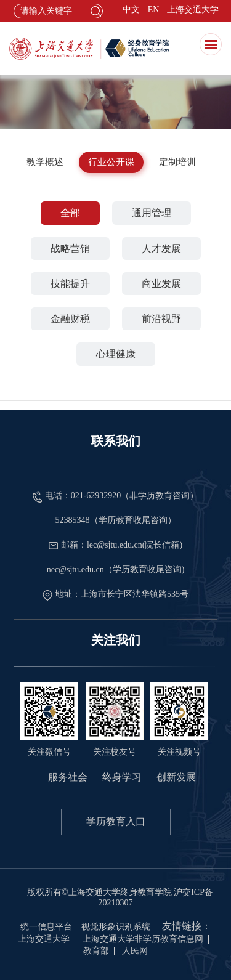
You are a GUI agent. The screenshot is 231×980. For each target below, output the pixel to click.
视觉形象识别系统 (116, 927)
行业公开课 (111, 162)
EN (154, 10)
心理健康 (116, 354)
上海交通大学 (193, 10)
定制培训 (177, 162)
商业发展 (161, 284)
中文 (131, 10)
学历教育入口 (116, 821)
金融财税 (70, 319)
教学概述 (45, 162)
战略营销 (70, 249)
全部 (70, 213)
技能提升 (70, 284)
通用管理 (152, 213)
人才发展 (161, 249)
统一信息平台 (46, 927)
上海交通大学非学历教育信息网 (143, 939)
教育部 (96, 951)
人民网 (135, 951)
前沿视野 (161, 319)
